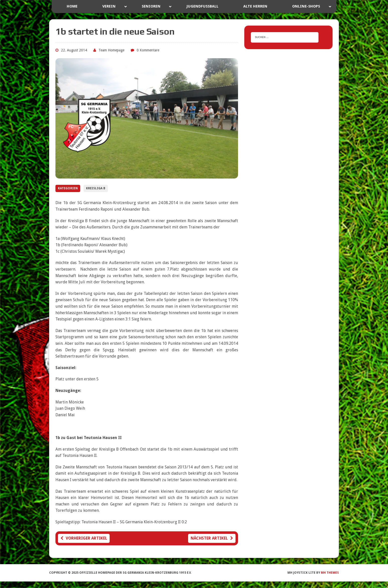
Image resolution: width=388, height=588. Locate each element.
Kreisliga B (96, 188)
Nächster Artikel (212, 538)
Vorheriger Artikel (84, 538)
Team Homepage (111, 50)
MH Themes (330, 573)
